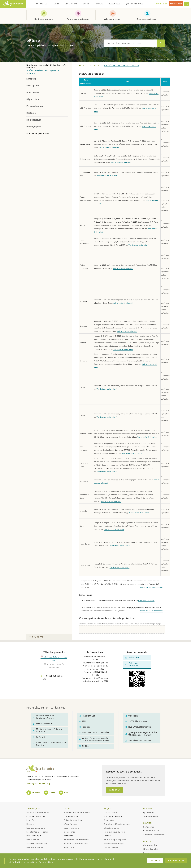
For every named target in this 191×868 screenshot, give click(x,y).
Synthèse (31, 79)
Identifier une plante (44, 19)
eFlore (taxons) (71, 824)
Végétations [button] (71, 4)
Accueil (83, 65)
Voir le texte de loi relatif (109, 148)
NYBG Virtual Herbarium (138, 727)
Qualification (149, 812)
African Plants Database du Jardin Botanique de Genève (94, 739)
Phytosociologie (34, 836)
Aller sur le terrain (113, 19)
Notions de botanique (114, 843)
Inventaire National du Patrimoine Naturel (45, 717)
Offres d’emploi (150, 849)
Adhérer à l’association (154, 834)
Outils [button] (86, 4)
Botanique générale (113, 816)
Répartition (33, 99)
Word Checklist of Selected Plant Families (50, 744)
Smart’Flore (69, 847)
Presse (146, 853)
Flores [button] (56, 4)
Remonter (36, 637)
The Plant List (87, 716)
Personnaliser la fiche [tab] (52, 677)
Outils (67, 809)
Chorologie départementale (117, 824)
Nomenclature (34, 120)
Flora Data (31, 820)
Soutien (147, 823)
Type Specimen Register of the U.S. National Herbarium (141, 734)
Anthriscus (32, 70)
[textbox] (130, 43)
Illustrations (33, 93)
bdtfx (96, 65)
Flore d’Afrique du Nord (115, 832)
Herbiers (30, 824)
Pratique (148, 841)
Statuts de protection (38, 134)
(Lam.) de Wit (148, 59)
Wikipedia (131, 716)
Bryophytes (109, 820)
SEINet (84, 746)
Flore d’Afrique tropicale (115, 839)
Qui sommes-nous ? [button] (135, 4)
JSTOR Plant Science (136, 721)
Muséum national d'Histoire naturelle (48, 730)
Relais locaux (33, 839)
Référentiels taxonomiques (76, 843)
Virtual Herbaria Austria (138, 741)
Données (148, 809)
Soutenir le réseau (152, 831)
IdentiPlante (69, 832)
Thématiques (33, 809)
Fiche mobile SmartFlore (133, 664)
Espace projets (110, 812)
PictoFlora (68, 836)
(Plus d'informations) (146, 600)
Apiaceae (31, 74)
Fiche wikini (132, 658)
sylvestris (41, 70)
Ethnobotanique (35, 106)
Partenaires (149, 827)
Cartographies (150, 845)
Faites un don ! (176, 4)
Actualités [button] (41, 4)
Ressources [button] (114, 4)
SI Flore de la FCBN (43, 724)
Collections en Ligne (73, 820)
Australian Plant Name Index (94, 733)
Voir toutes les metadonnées (151, 587)
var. (48, 70)
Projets (108, 809)
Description (33, 86)
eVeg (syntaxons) (72, 828)
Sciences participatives (37, 843)
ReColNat (39, 737)
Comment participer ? (147, 19)
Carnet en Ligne (71, 816)
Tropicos (85, 727)
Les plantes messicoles (37, 832)
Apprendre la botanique (78, 19)
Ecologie (31, 113)
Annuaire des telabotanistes (77, 812)
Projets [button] (99, 4)
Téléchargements (151, 816)
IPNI (82, 721)
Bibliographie (34, 127)
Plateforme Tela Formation (76, 839)
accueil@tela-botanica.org (38, 784)
